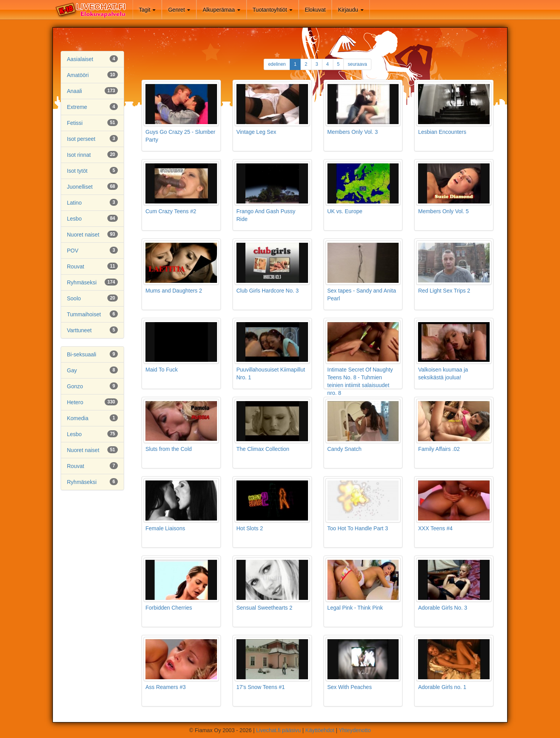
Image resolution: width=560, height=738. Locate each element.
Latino (74, 203)
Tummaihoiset (84, 314)
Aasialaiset (80, 59)
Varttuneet (79, 330)
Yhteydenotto (355, 730)
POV (73, 251)
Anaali (74, 91)
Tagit (147, 10)
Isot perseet (81, 139)
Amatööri (78, 75)
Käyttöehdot (320, 730)
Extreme (77, 107)
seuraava (357, 64)
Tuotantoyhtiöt (273, 10)
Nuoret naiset (83, 235)
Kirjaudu (351, 10)
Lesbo (74, 219)
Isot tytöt (77, 171)
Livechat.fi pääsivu (278, 730)
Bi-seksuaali (81, 354)
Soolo (74, 298)
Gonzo (75, 386)
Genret (179, 10)
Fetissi (75, 123)
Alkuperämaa (221, 10)
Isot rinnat (79, 155)
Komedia (78, 418)
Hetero (75, 402)
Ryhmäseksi (82, 282)
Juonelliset (80, 187)
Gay (72, 370)
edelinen (277, 64)
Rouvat (75, 266)
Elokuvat (315, 10)
